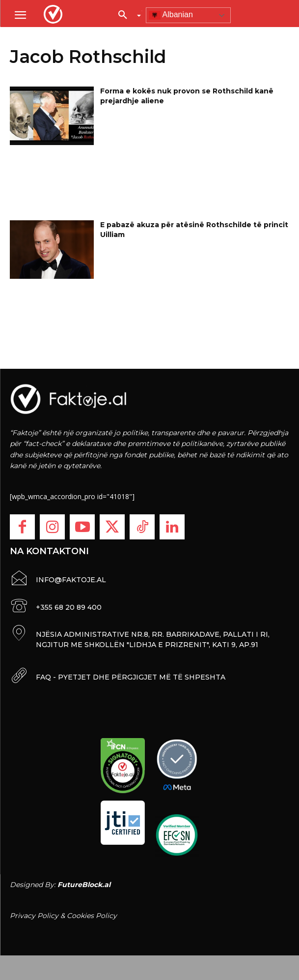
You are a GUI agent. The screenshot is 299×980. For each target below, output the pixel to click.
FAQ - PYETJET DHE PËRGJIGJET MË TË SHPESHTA (131, 677)
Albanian (171, 15)
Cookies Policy (92, 916)
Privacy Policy (34, 916)
